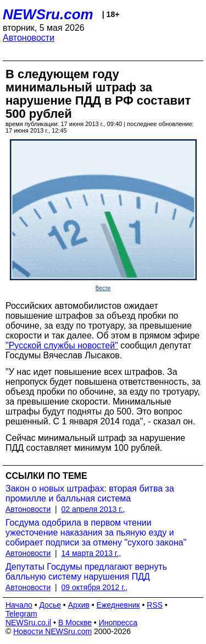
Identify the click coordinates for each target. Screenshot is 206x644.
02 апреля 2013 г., (93, 509)
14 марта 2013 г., (91, 553)
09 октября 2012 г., (95, 587)
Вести (103, 288)
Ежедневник (118, 605)
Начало (19, 605)
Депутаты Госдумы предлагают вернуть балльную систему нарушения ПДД (86, 572)
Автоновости (29, 38)
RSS (155, 605)
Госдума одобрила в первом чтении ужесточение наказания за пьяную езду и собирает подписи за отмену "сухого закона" (96, 533)
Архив (79, 605)
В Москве (75, 623)
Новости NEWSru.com (52, 631)
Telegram (21, 614)
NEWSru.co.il (28, 623)
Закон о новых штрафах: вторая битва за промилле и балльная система (90, 493)
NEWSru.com (48, 14)
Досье (50, 605)
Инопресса (118, 623)
